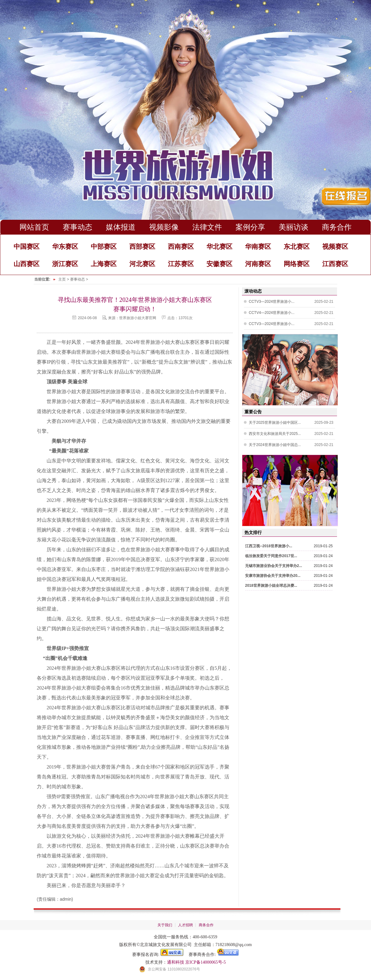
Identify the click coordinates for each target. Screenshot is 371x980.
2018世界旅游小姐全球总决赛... (271, 586)
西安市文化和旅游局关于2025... (275, 434)
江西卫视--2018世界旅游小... (269, 546)
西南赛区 (181, 246)
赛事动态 (77, 227)
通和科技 (176, 962)
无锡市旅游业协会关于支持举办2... (274, 566)
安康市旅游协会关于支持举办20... (273, 576)
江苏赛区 (181, 264)
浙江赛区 (65, 264)
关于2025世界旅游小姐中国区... (275, 423)
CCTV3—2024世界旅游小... (272, 302)
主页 (62, 279)
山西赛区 (27, 264)
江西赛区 (335, 264)
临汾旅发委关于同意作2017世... (271, 556)
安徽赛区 (219, 264)
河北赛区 (142, 264)
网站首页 (34, 227)
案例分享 (250, 227)
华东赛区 (65, 246)
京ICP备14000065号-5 (205, 962)
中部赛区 (104, 246)
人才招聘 (185, 925)
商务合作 (337, 227)
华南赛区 (258, 246)
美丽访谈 (294, 227)
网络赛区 (297, 264)
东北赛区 (297, 246)
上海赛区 (104, 264)
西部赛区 (142, 246)
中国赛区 (27, 246)
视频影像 (164, 227)
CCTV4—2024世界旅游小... (272, 313)
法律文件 (207, 227)
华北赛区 (219, 246)
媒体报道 (121, 227)
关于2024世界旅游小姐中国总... (275, 445)
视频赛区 (335, 246)
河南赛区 (258, 264)
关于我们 (165, 925)
